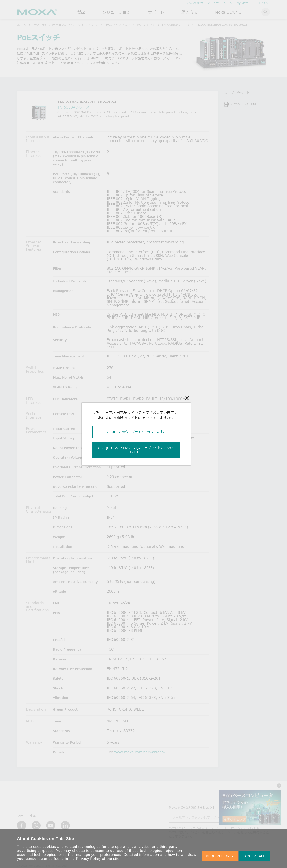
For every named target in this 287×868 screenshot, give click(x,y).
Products (39, 25)
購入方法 (189, 12)
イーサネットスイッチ (115, 25)
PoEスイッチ (146, 25)
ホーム (22, 25)
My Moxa (243, 3)
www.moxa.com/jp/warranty (140, 752)
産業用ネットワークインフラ (73, 25)
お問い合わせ (195, 3)
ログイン (263, 3)
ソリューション (117, 12)
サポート (156, 12)
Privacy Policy (88, 859)
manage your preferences (99, 855)
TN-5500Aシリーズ (176, 25)
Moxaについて (228, 12)
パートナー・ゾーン (220, 3)
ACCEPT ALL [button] (255, 856)
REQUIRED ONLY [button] (220, 856)
